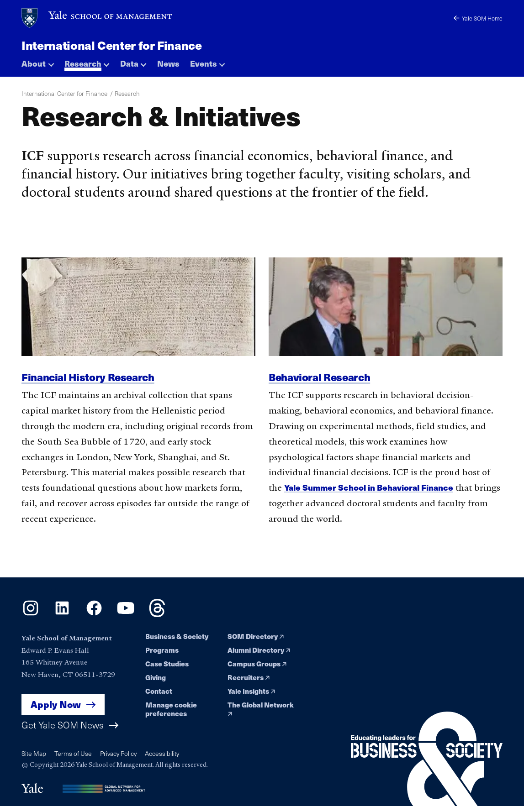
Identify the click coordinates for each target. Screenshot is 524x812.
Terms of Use (74, 755)
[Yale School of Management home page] (97, 18)
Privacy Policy (122, 755)
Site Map (34, 755)
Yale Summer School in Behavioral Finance (374, 487)
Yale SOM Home (477, 18)
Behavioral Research (322, 377)
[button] (38, 61)
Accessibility (168, 755)
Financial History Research (91, 377)
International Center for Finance (115, 45)
